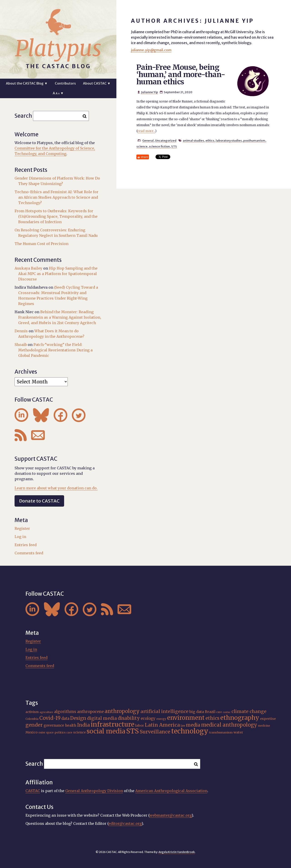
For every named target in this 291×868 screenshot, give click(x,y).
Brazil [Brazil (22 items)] (210, 712)
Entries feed (26, 545)
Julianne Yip (149, 92)
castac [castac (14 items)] (227, 712)
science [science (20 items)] (79, 732)
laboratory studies (229, 140)
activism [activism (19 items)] (32, 712)
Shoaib (21, 345)
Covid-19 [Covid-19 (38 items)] (50, 718)
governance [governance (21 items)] (54, 725)
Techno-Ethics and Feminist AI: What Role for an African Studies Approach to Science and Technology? (56, 197)
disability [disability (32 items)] (129, 718)
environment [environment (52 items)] (186, 718)
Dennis (21, 331)
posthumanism (254, 140)
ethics (210, 140)
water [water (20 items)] (238, 732)
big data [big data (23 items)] (197, 712)
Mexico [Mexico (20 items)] (31, 732)
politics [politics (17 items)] (60, 732)
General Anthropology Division (94, 791)
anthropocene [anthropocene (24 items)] (90, 712)
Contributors (65, 83)
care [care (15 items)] (219, 712)
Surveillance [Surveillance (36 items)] (155, 732)
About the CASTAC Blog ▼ (27, 83)
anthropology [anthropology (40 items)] (122, 711)
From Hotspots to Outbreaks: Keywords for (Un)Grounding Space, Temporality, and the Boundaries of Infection (56, 216)
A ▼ (58, 93)
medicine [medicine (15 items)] (264, 726)
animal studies (193, 140)
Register (22, 528)
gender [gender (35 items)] (34, 725)
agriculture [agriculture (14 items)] (46, 712)
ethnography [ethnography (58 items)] (240, 718)
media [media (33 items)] (193, 725)
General (148, 140)
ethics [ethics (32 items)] (212, 718)
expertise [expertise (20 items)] (268, 719)
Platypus (58, 48)
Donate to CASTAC (39, 501)
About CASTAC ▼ (97, 83)
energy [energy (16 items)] (161, 719)
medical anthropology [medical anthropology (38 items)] (229, 725)
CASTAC (33, 791)
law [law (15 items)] (183, 726)
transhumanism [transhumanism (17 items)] (221, 732)
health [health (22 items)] (71, 725)
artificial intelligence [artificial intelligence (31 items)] (164, 711)
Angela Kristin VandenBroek (177, 852)
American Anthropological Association (171, 791)
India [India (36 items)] (83, 725)
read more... (146, 131)
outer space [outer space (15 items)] (46, 733)
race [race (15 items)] (69, 733)
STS (174, 146)
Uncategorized (166, 140)
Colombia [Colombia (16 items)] (32, 719)
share (144, 157)
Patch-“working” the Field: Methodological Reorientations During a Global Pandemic (55, 350)
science (142, 146)
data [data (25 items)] (65, 718)
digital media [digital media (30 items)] (102, 718)
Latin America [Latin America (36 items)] (162, 725)
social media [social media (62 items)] (106, 731)
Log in (20, 537)
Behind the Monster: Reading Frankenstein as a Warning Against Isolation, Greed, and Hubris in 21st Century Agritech (60, 317)
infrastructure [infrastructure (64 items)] (113, 724)
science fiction (159, 146)
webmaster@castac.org (171, 815)
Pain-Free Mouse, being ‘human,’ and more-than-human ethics (181, 75)
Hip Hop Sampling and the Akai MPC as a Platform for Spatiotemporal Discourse (58, 274)
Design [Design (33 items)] (78, 718)
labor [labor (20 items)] (140, 725)
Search (23, 116)
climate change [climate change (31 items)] (249, 711)
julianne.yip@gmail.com (151, 50)
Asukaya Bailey (28, 268)
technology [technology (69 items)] (190, 731)
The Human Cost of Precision (41, 244)
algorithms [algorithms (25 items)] (65, 712)
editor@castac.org (125, 823)
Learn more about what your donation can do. (56, 488)
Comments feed (29, 553)
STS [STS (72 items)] (133, 731)
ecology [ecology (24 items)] (148, 719)
